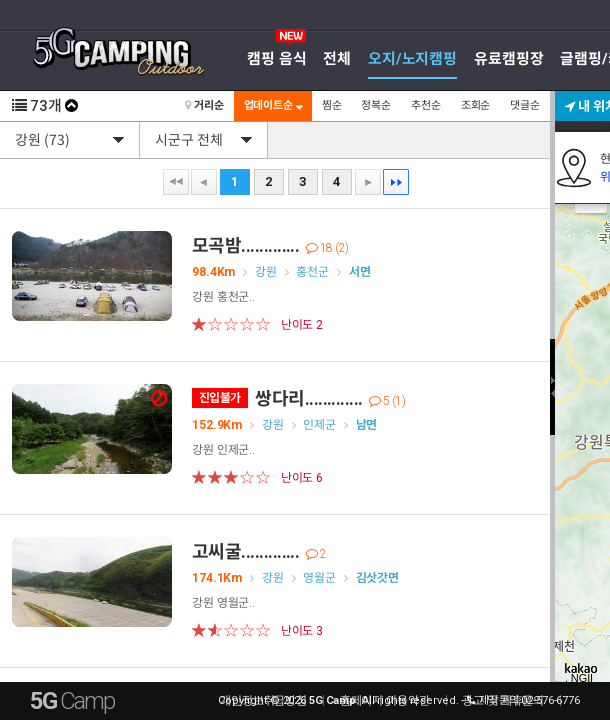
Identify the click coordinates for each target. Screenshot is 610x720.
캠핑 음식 (276, 59)
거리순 (204, 105)
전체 (337, 59)
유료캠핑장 (508, 59)
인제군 (319, 425)
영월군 (319, 578)
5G (72, 701)
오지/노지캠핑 (412, 59)
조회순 (476, 105)
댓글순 (525, 105)
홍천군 (312, 272)
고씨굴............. (259, 551)
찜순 (332, 105)
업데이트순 (273, 105)
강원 (266, 272)
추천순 (426, 105)
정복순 (376, 105)
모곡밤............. (270, 245)
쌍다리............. (298, 398)
